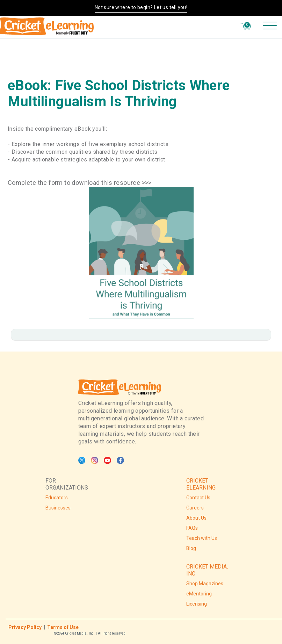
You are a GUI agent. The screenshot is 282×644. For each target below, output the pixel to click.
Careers (195, 508)
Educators (57, 498)
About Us (196, 518)
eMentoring (199, 594)
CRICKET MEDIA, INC (207, 570)
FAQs (192, 528)
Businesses (58, 508)
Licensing (197, 604)
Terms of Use (63, 627)
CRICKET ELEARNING (201, 484)
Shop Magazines (205, 584)
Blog (191, 548)
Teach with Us (202, 538)
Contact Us (198, 498)
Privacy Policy (25, 627)
